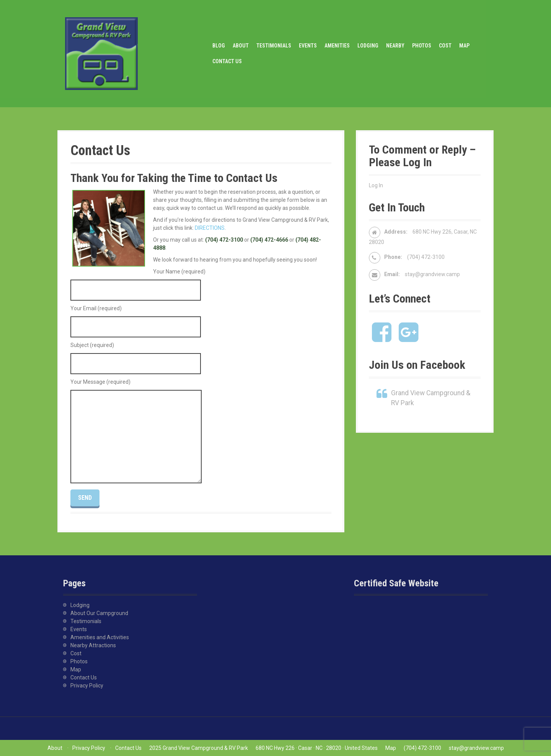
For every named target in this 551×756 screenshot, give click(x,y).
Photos (422, 46)
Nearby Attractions (93, 645)
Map (464, 46)
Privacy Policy (87, 686)
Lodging (368, 46)
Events (308, 46)
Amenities (337, 46)
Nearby (395, 46)
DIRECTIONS (210, 228)
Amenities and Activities (100, 637)
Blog (219, 46)
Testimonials (274, 46)
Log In (376, 185)
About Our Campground (99, 613)
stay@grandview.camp (432, 274)
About (241, 46)
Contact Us (227, 61)
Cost (445, 46)
